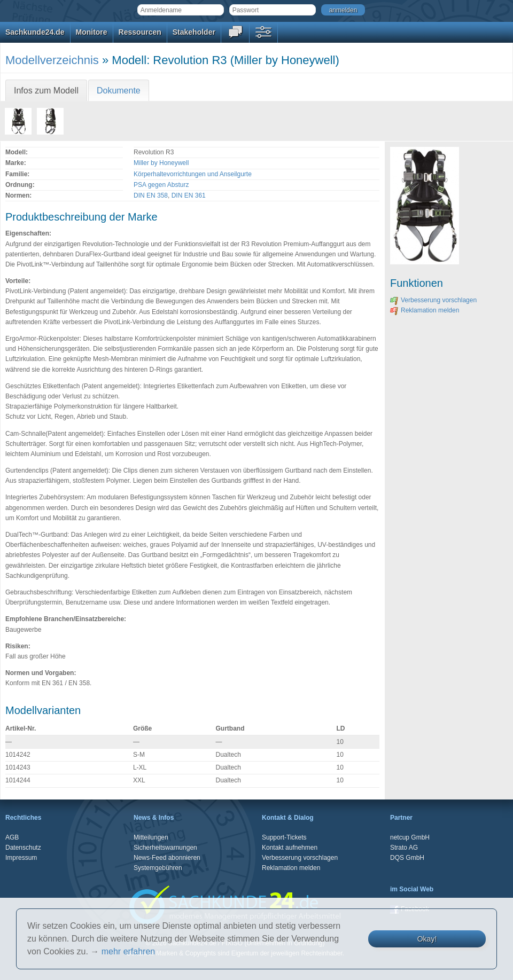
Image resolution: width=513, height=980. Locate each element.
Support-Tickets (284, 837)
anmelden (343, 10)
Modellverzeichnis (52, 60)
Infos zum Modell (46, 91)
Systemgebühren (158, 868)
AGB (12, 837)
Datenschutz (23, 848)
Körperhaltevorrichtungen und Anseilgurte (193, 174)
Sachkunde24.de (35, 32)
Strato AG (404, 848)
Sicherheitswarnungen (165, 848)
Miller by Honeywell (161, 163)
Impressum (21, 858)
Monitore (92, 32)
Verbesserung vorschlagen (433, 300)
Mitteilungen (151, 837)
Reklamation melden (425, 310)
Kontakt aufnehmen (290, 848)
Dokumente (119, 91)
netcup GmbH (410, 837)
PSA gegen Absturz (161, 185)
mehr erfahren (129, 951)
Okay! (427, 939)
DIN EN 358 (151, 195)
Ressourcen (140, 32)
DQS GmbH (407, 858)
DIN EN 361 (189, 195)
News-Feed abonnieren (167, 858)
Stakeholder (194, 32)
